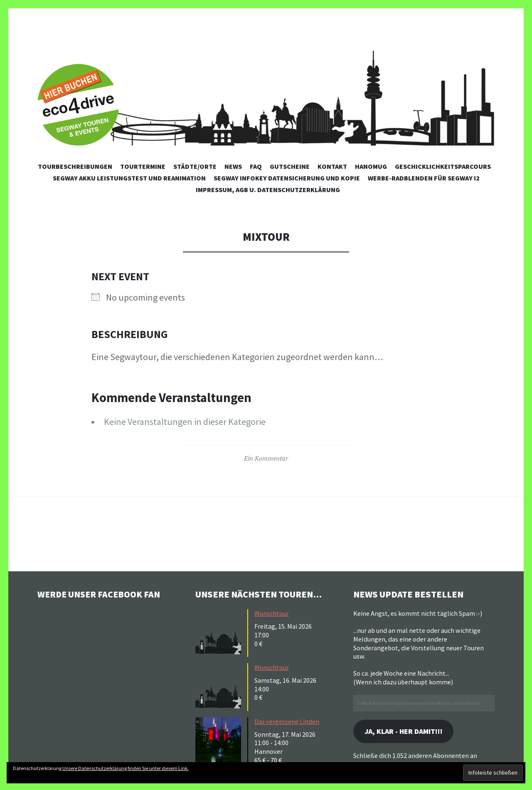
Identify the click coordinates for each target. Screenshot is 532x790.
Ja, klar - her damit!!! (405, 732)
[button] (220, 632)
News (233, 166)
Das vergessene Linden (287, 721)
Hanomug (371, 166)
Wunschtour (272, 613)
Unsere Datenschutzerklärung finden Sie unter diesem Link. (126, 768)
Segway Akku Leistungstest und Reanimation (129, 178)
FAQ (256, 166)
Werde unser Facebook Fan (100, 594)
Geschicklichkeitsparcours (443, 166)
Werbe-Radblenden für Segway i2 (424, 178)
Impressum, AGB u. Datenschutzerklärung (268, 190)
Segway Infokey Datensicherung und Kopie (287, 178)
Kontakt (332, 166)
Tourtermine (143, 166)
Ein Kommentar (266, 458)
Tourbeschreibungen (75, 166)
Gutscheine (290, 166)
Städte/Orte (195, 166)
